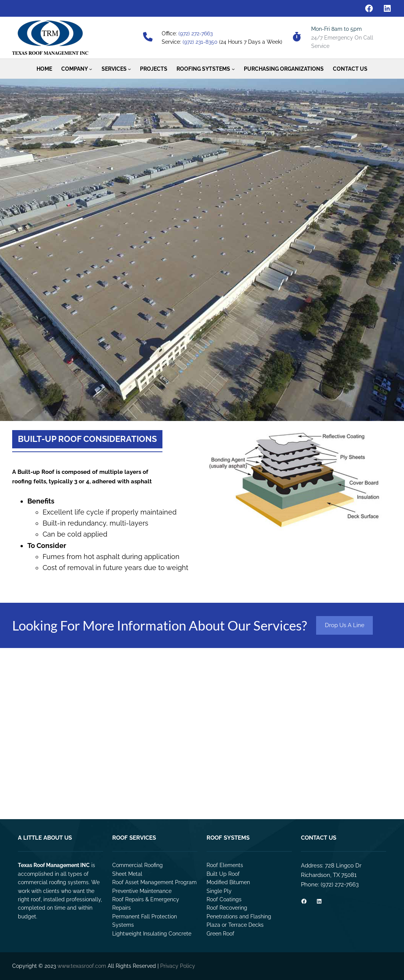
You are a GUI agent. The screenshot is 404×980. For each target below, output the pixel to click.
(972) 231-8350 (200, 42)
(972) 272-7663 (196, 33)
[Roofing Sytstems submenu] (233, 69)
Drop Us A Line (345, 625)
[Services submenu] (129, 69)
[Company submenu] (91, 69)
